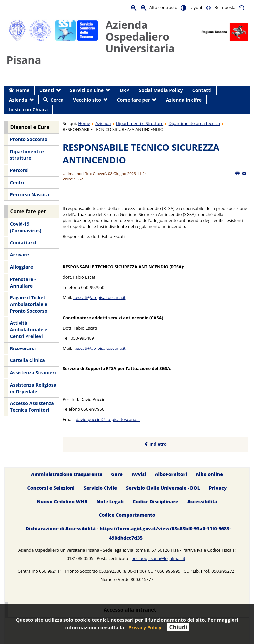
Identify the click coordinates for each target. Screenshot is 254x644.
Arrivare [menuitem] (20, 255)
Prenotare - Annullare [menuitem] (23, 282)
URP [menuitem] (125, 90)
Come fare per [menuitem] (133, 100)
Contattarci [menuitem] (23, 243)
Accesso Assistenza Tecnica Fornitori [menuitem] (32, 407)
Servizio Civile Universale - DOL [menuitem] (163, 488)
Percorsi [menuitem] (19, 170)
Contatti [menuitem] (202, 90)
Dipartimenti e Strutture (140, 123)
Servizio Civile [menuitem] (100, 488)
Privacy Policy (145, 627)
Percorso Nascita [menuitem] (29, 195)
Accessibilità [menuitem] (202, 501)
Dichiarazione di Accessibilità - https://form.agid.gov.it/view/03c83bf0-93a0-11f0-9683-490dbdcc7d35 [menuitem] (128, 533)
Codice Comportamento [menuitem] (127, 515)
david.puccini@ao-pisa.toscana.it (108, 419)
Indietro (155, 444)
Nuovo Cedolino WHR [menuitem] (62, 501)
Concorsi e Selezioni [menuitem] (51, 488)
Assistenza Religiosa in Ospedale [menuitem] (33, 388)
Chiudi (178, 627)
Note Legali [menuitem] (110, 501)
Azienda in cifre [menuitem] (184, 100)
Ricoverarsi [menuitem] (23, 348)
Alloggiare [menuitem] (21, 267)
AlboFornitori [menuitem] (171, 474)
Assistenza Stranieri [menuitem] (33, 373)
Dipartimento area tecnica (194, 123)
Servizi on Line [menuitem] (87, 90)
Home (84, 123)
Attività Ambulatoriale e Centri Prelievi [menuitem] (29, 329)
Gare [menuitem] (117, 474)
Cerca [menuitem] (57, 100)
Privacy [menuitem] (218, 488)
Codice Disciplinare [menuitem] (155, 501)
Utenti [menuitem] (47, 90)
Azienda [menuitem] (18, 100)
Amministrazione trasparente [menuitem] (67, 474)
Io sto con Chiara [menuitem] (28, 109)
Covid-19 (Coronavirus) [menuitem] (26, 227)
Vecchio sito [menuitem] (87, 100)
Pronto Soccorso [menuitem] (29, 139)
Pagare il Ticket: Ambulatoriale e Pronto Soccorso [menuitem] (29, 304)
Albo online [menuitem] (209, 474)
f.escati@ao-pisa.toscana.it (100, 297)
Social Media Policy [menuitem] (161, 90)
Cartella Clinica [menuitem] (27, 360)
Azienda (103, 123)
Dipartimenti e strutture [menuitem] (27, 155)
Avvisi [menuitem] (139, 474)
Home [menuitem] (23, 90)
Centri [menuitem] (17, 182)
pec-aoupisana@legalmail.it (158, 558)
